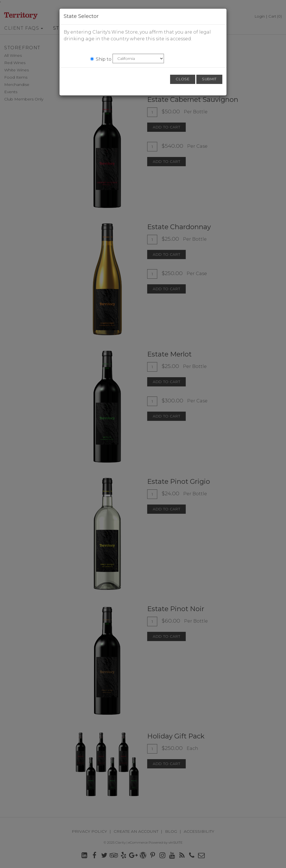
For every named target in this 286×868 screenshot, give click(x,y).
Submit (209, 79)
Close (183, 79)
